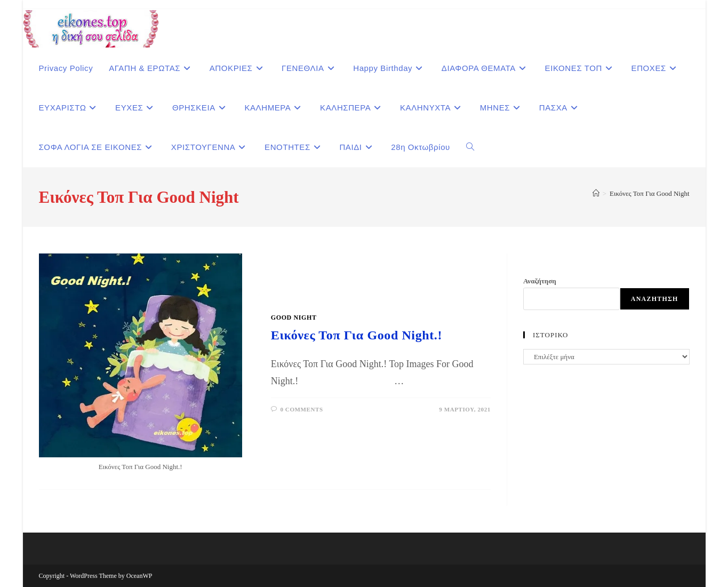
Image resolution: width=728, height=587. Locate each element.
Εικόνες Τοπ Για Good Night (649, 193)
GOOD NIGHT (294, 318)
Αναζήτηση (540, 281)
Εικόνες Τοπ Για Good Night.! (357, 335)
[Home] (596, 193)
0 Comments (301, 409)
